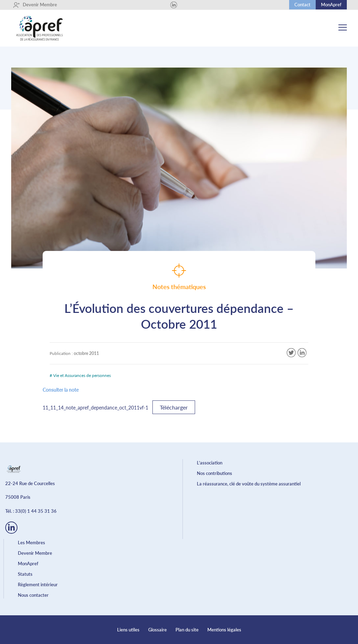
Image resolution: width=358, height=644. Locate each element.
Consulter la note (61, 390)
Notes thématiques (179, 277)
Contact (302, 5)
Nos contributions (214, 473)
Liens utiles (128, 630)
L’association (210, 463)
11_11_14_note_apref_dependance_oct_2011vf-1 (95, 408)
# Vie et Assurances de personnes (80, 375)
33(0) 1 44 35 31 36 (36, 511)
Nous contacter (33, 595)
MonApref (331, 5)
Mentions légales (224, 630)
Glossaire (157, 630)
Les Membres (31, 542)
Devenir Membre (35, 5)
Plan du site (187, 630)
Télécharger (174, 407)
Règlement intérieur (38, 584)
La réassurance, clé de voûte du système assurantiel (249, 484)
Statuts (25, 574)
